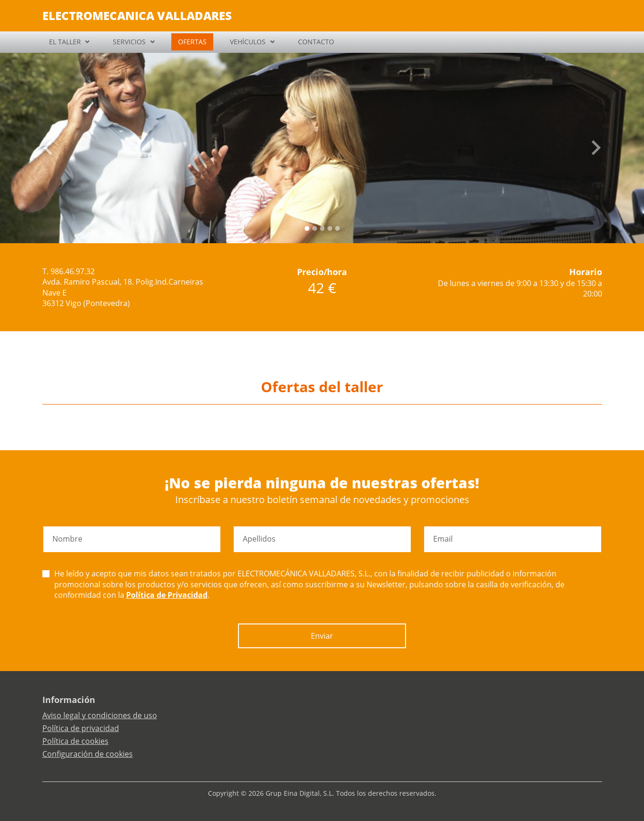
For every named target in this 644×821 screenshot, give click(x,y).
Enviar (322, 636)
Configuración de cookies (88, 754)
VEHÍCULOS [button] (248, 42)
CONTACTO (316, 42)
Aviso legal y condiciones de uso (100, 715)
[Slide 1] (315, 228)
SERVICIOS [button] (129, 42)
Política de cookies (75, 741)
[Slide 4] (337, 228)
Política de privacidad (81, 728)
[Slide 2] (322, 228)
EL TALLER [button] (65, 42)
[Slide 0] (307, 228)
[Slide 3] (330, 228)
